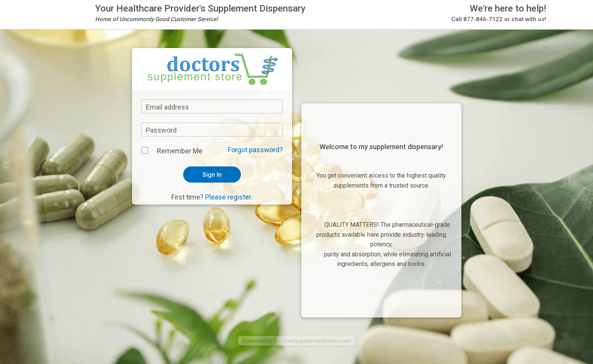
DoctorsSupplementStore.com (312, 341)
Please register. (229, 197)
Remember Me (180, 151)
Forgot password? (255, 150)
